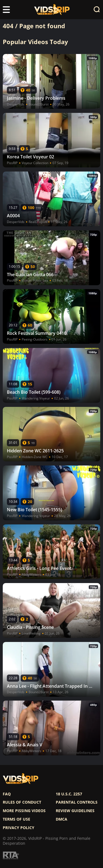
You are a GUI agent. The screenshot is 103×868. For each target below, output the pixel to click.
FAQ (7, 794)
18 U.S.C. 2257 (69, 794)
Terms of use (16, 819)
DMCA (62, 819)
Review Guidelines (75, 811)
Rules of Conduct (22, 802)
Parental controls (77, 802)
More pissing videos (24, 811)
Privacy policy (19, 828)
